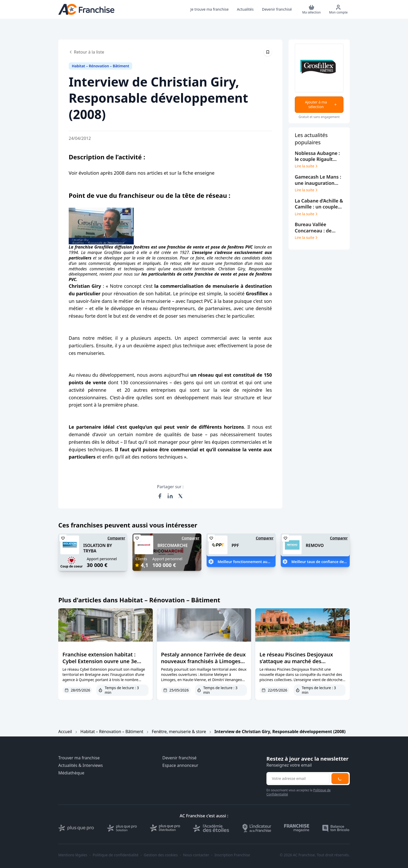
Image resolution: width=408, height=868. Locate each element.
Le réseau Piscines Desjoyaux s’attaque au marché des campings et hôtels (296, 661)
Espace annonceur (180, 765)
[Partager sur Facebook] (160, 496)
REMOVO (315, 545)
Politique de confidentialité (116, 855)
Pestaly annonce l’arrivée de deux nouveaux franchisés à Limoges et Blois (203, 661)
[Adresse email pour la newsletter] (298, 779)
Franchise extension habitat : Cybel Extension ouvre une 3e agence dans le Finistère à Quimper (100, 665)
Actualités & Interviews (81, 765)
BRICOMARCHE (173, 545)
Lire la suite (307, 166)
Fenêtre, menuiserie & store (179, 732)
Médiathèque (71, 773)
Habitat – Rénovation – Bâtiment (112, 732)
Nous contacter (196, 855)
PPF (235, 545)
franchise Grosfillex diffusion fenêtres (112, 247)
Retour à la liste (86, 52)
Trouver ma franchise (79, 758)
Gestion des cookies (161, 855)
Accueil (65, 732)
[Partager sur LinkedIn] (170, 496)
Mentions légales (73, 855)
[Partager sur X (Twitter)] (181, 496)
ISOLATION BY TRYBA (98, 548)
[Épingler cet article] (268, 52)
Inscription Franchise (232, 855)
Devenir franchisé (179, 758)
